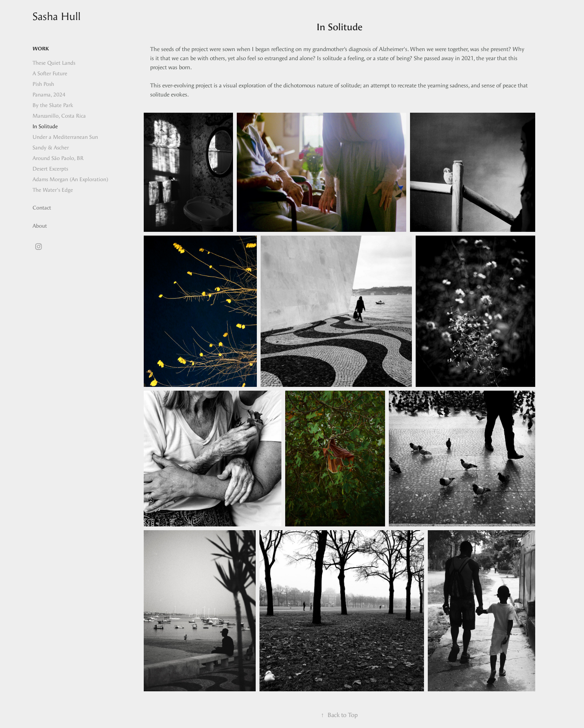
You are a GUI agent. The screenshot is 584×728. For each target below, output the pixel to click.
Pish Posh (43, 84)
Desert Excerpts (50, 169)
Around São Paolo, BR (58, 158)
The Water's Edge (53, 190)
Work (41, 49)
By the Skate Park (53, 105)
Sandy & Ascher (51, 148)
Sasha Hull (57, 16)
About (40, 226)
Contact (42, 208)
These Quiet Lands (54, 63)
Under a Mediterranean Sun (65, 137)
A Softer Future (50, 74)
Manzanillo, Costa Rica (59, 116)
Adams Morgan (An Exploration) (70, 179)
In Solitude (45, 127)
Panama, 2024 (49, 95)
